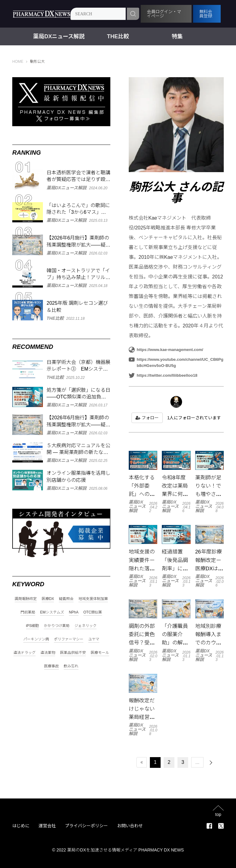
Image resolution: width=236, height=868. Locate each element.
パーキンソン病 (36, 639)
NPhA (74, 612)
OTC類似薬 (93, 612)
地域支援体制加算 (93, 599)
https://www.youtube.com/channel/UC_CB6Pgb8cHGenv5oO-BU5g (176, 362)
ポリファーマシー (69, 639)
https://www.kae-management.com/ (166, 350)
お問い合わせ (130, 826)
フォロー (147, 418)
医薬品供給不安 (73, 653)
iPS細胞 (33, 626)
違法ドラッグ (25, 653)
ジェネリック (86, 626)
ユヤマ (94, 639)
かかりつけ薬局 (57, 626)
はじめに (21, 826)
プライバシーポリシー (86, 826)
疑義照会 (66, 599)
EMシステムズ (52, 612)
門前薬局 (28, 612)
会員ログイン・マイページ (165, 14)
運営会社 (47, 826)
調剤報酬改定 (26, 599)
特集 (177, 36)
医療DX (48, 599)
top (218, 814)
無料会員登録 (206, 14)
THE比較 (118, 36)
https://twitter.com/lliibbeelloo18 (163, 376)
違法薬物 (48, 653)
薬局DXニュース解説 (59, 36)
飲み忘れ (71, 666)
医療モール (100, 653)
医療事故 (51, 666)
